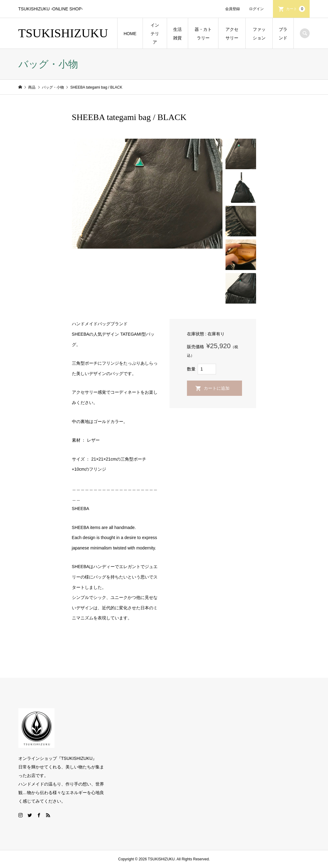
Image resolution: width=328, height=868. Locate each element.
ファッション (259, 34)
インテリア (155, 34)
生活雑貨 (177, 34)
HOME (130, 34)
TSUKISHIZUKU (63, 33)
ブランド (283, 34)
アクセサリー (232, 34)
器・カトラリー (203, 34)
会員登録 (233, 9)
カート (296, 9)
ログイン (256, 9)
